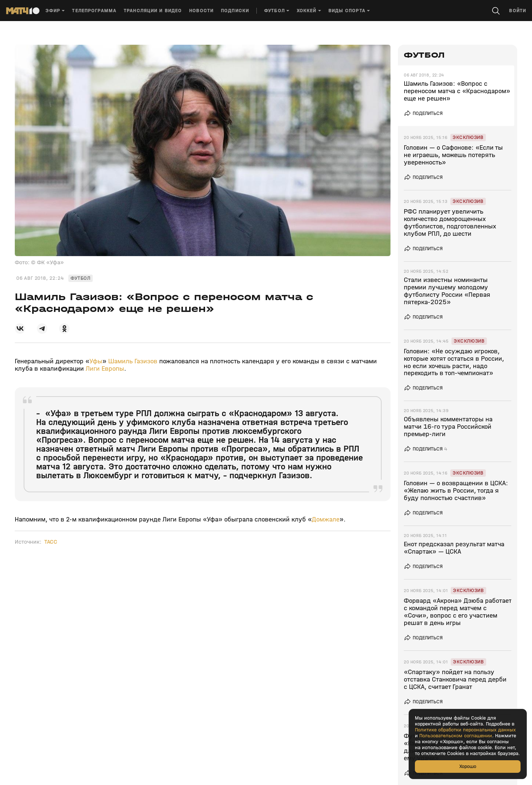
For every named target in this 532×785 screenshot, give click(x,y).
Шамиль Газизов (133, 361)
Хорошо (468, 766)
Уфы (96, 361)
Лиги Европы (105, 369)
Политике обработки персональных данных (465, 730)
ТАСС (51, 542)
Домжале (326, 519)
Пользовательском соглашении (456, 736)
